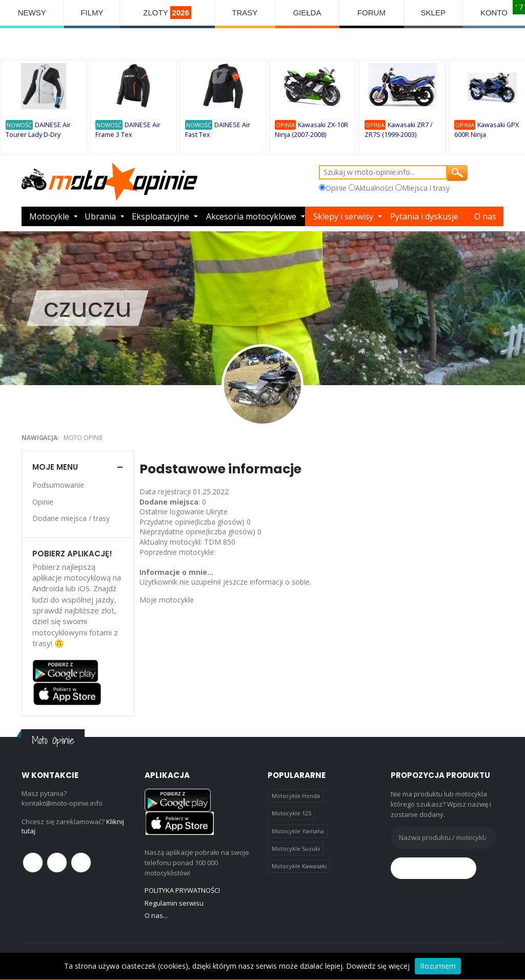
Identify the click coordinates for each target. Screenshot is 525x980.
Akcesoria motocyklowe (251, 216)
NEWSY (32, 13)
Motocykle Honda (296, 796)
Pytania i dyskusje (424, 216)
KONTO (494, 13)
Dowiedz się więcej (378, 966)
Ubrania (100, 216)
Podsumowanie (58, 485)
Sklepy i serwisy (343, 216)
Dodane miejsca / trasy (71, 518)
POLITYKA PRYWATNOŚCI (182, 890)
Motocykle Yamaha (298, 831)
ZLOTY (167, 13)
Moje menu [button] (55, 467)
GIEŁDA (307, 13)
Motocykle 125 (291, 813)
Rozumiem (438, 966)
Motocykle (49, 216)
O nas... (156, 915)
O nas (485, 216)
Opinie (43, 502)
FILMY (92, 13)
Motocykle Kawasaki (299, 866)
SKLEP (433, 13)
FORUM (371, 13)
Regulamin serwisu (174, 903)
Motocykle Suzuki (296, 848)
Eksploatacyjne (160, 216)
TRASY (245, 13)
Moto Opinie (83, 438)
